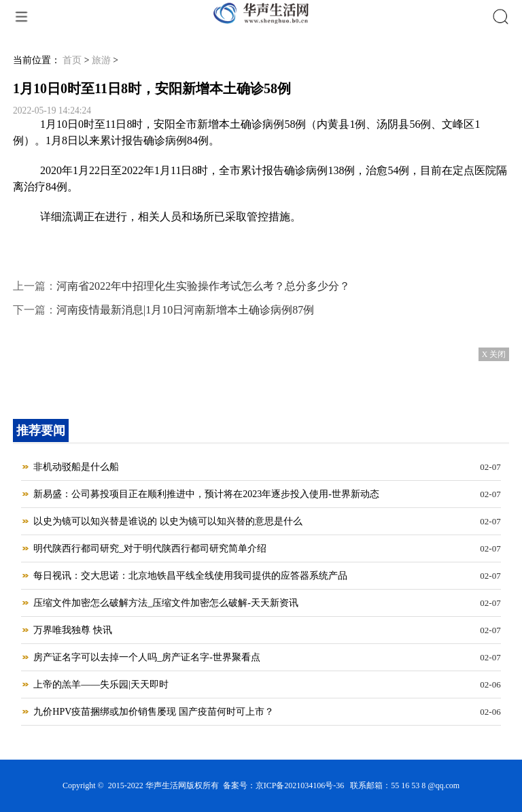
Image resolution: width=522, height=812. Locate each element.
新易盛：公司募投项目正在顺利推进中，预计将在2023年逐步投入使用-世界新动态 (206, 494)
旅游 (101, 60)
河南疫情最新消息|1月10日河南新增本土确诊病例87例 (185, 310)
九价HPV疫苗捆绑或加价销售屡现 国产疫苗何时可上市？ (154, 712)
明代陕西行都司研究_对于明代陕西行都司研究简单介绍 (150, 548)
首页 (72, 60)
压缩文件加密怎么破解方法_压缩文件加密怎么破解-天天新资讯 (166, 603)
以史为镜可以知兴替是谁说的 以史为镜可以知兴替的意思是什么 (168, 521)
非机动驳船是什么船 (76, 467)
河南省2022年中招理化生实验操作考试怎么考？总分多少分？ (203, 286)
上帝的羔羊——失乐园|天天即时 (101, 684)
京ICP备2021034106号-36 (300, 785)
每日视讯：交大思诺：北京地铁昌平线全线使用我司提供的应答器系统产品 (190, 576)
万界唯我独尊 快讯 (73, 630)
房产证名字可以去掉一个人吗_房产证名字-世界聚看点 (147, 657)
